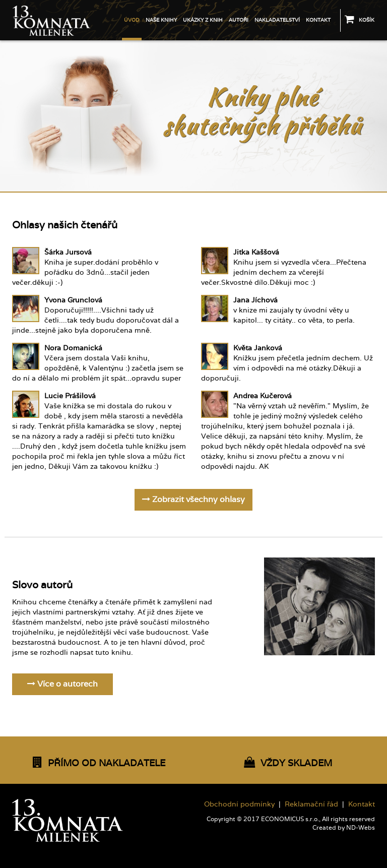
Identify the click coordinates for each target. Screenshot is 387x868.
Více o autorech (62, 684)
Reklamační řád (311, 804)
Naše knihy (161, 20)
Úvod (132, 20)
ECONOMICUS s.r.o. (290, 819)
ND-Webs (361, 828)
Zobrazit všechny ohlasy (193, 499)
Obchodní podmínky (239, 804)
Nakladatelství (277, 20)
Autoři (239, 20)
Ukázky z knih (203, 20)
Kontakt (318, 20)
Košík (360, 19)
